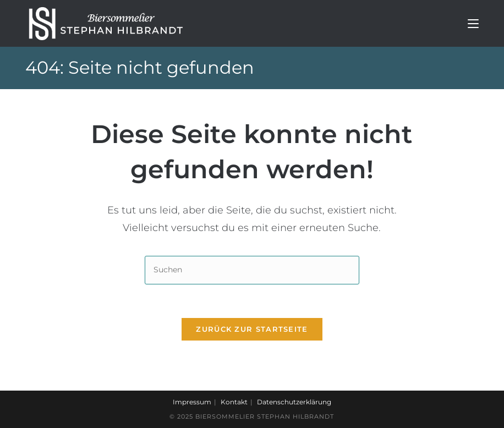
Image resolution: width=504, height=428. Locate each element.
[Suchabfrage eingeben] (252, 270)
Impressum (192, 402)
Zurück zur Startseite (252, 329)
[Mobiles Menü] (473, 23)
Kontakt (234, 402)
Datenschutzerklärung (294, 402)
